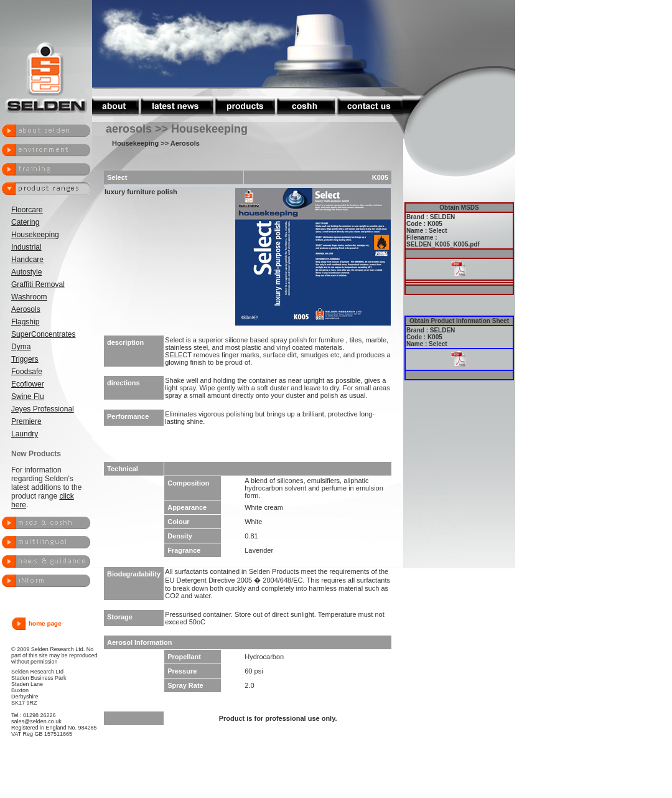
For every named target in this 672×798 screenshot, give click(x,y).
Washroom (29, 297)
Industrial (26, 247)
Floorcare (27, 210)
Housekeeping (35, 235)
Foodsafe (27, 372)
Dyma (21, 347)
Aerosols (26, 309)
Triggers (25, 359)
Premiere (26, 421)
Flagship (25, 322)
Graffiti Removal (38, 284)
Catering (25, 222)
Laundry (25, 434)
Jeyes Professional (43, 409)
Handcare (27, 260)
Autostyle (26, 272)
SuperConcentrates (43, 334)
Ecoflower (28, 384)
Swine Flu (28, 397)
